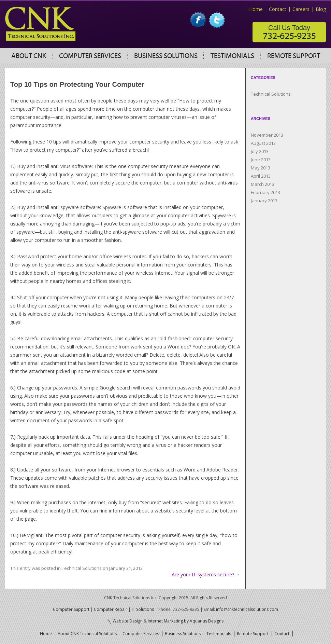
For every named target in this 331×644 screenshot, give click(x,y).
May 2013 (261, 168)
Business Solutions (166, 56)
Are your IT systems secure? (206, 574)
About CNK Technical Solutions (87, 634)
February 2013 (265, 192)
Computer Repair (111, 609)
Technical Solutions (82, 568)
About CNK (29, 56)
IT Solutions (143, 609)
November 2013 (267, 135)
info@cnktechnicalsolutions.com (247, 609)
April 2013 (261, 176)
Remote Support (294, 56)
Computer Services (90, 56)
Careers (301, 9)
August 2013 (263, 143)
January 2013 (264, 201)
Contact (278, 9)
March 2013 (263, 184)
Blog (321, 9)
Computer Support (71, 609)
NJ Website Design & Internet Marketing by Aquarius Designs (165, 621)
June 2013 (261, 160)
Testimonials (232, 56)
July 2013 (260, 151)
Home (256, 9)
